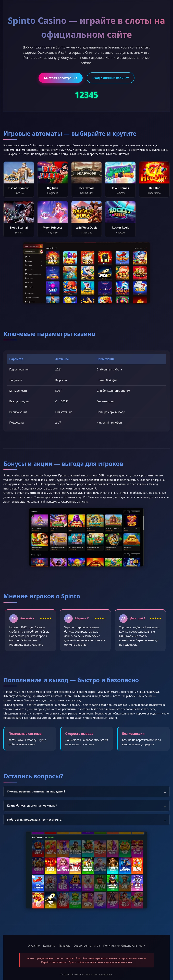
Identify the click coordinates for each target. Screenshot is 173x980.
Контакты (49, 946)
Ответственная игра (87, 946)
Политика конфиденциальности (124, 946)
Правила (65, 946)
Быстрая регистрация (61, 78)
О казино (34, 946)
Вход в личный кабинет (110, 78)
